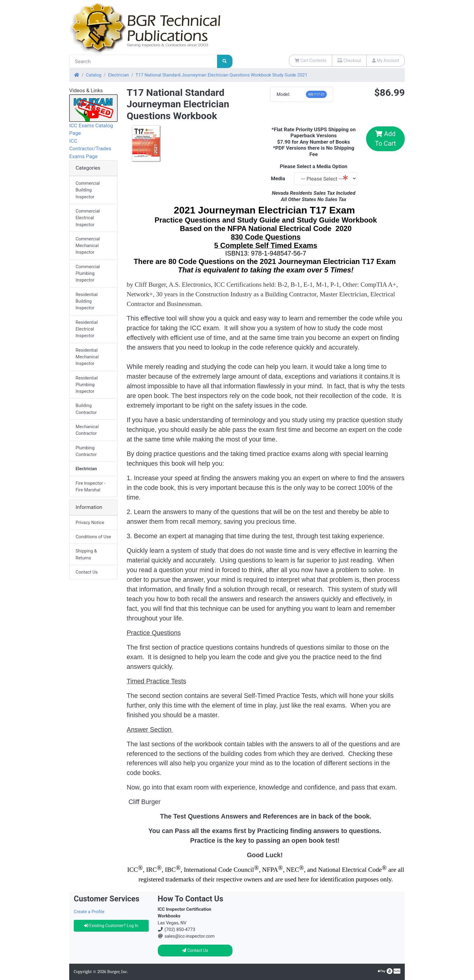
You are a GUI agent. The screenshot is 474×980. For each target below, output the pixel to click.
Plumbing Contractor (86, 451)
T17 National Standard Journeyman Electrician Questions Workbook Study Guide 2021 (222, 75)
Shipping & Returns (86, 554)
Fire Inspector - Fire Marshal (90, 487)
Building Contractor (86, 409)
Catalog (94, 75)
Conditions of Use (93, 537)
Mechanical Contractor (87, 430)
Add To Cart (385, 139)
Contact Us (87, 572)
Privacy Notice (90, 523)
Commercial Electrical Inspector (88, 218)
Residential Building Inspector (87, 301)
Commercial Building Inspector (88, 190)
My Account (386, 60)
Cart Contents (310, 60)
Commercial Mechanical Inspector (88, 246)
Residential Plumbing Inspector (87, 385)
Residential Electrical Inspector (87, 329)
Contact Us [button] (195, 950)
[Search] (143, 61)
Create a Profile (89, 912)
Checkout (349, 60)
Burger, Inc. (118, 972)
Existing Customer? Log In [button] (111, 926)
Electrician (118, 75)
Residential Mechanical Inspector (87, 357)
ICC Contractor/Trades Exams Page (90, 149)
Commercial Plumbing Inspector (88, 273)
